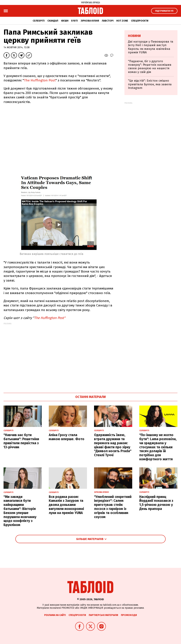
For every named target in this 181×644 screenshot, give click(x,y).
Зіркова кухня (90, 21)
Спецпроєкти (140, 21)
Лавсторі (108, 21)
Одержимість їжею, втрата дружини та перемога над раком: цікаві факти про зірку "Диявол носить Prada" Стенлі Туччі (113, 445)
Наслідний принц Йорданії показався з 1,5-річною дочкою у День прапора (156, 503)
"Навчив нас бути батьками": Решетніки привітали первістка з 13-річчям (21, 441)
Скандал (53, 21)
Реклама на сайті (55, 615)
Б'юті (75, 21)
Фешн (65, 21)
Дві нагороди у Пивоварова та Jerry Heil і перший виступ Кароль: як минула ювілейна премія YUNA (151, 47)
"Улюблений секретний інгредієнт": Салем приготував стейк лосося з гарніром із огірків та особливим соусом (113, 507)
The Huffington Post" (50, 318)
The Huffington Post (40, 80)
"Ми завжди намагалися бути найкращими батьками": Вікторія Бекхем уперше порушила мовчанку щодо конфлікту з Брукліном (20, 511)
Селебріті (39, 21)
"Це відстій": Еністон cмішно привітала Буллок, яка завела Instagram (150, 84)
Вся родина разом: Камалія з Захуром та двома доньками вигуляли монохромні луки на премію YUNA (66, 505)
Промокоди (129, 615)
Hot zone (122, 21)
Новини (134, 36)
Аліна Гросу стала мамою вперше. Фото (67, 437)
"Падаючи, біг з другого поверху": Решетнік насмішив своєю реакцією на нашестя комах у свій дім (150, 67)
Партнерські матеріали (103, 615)
